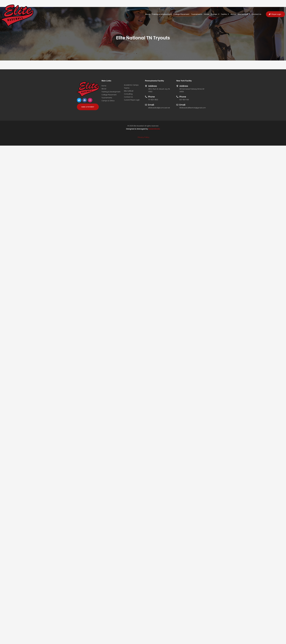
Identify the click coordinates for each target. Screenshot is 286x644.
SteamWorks (154, 129)
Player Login (276, 14)
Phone (151, 97)
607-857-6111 (184, 100)
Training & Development (162, 14)
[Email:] (146, 104)
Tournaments (197, 14)
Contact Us (256, 14)
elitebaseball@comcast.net (159, 108)
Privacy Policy (144, 137)
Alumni (233, 14)
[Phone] (146, 96)
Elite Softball (244, 14)
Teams (225, 14)
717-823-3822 (153, 100)
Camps (215, 14)
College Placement (181, 14)
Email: (151, 105)
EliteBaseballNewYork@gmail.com (193, 108)
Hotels (207, 14)
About (148, 14)
